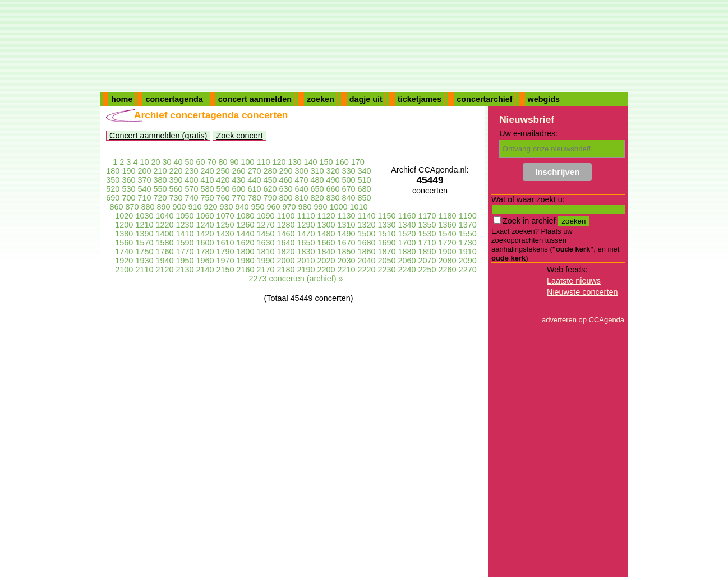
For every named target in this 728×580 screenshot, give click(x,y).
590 (223, 189)
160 (342, 162)
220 (176, 171)
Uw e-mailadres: (528, 133)
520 (113, 189)
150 (326, 162)
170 (358, 162)
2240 (407, 270)
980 (305, 207)
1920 (124, 261)
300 (302, 171)
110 (264, 162)
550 (160, 189)
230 (191, 171)
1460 (285, 234)
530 (128, 189)
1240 (205, 225)
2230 (387, 270)
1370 (468, 225)
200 (144, 171)
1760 (164, 252)
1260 (245, 225)
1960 (205, 261)
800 (286, 198)
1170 (427, 216)
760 (223, 198)
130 (295, 162)
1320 (367, 225)
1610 (225, 243)
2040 (367, 261)
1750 (144, 252)
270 (255, 171)
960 (274, 207)
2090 (468, 261)
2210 (347, 270)
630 (286, 189)
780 (255, 198)
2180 (285, 270)
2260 (448, 270)
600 (238, 189)
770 (238, 198)
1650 (306, 243)
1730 (468, 243)
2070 (427, 261)
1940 (164, 261)
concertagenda (174, 99)
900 (179, 207)
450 (270, 180)
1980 (245, 261)
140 (311, 162)
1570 (144, 243)
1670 (347, 243)
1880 (407, 252)
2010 (306, 261)
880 (148, 207)
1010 (359, 207)
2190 (306, 270)
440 (255, 180)
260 (238, 171)
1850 (347, 252)
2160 (245, 270)
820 (317, 198)
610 (255, 189)
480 (317, 180)
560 (176, 189)
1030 (144, 216)
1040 (164, 216)
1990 (265, 261)
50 (189, 162)
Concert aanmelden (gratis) (158, 136)
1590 (185, 243)
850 (365, 198)
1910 (468, 252)
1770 (185, 252)
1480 (326, 234)
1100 (285, 216)
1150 (387, 216)
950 (258, 207)
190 (128, 171)
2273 (258, 279)
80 (223, 162)
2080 (448, 261)
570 (191, 189)
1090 (265, 216)
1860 (367, 252)
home (122, 99)
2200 (326, 270)
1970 (225, 261)
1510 (387, 234)
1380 (124, 234)
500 (349, 180)
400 (191, 180)
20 (155, 162)
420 (223, 180)
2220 (367, 270)
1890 (427, 252)
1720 (448, 243)
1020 (124, 216)
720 (160, 198)
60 (200, 162)
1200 (124, 225)
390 (176, 180)
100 (248, 162)
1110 (306, 216)
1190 (468, 216)
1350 (427, 225)
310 (317, 171)
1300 (326, 225)
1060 (205, 216)
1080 (245, 216)
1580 (164, 243)
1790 (225, 252)
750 (207, 198)
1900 (448, 252)
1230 (185, 225)
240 (207, 171)
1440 (245, 234)
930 (226, 207)
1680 (367, 243)
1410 (185, 234)
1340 (407, 225)
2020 (326, 261)
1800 (245, 252)
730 (176, 198)
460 (286, 180)
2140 (205, 270)
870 (132, 207)
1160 (407, 216)
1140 (367, 216)
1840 (326, 252)
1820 (285, 252)
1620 (245, 243)
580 (207, 189)
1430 (225, 234)
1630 (265, 243)
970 (289, 207)
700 (128, 198)
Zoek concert (239, 136)
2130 (185, 270)
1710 (427, 243)
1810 (265, 252)
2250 (427, 270)
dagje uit (366, 99)
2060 (407, 261)
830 (333, 198)
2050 (387, 261)
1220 (164, 225)
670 (349, 189)
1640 (285, 243)
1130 (347, 216)
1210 (144, 225)
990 (321, 207)
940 (242, 207)
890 (163, 207)
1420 (205, 234)
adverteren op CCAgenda (583, 320)
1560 (124, 243)
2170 (265, 270)
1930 (144, 261)
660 (333, 189)
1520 (407, 234)
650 (317, 189)
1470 (306, 234)
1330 (387, 225)
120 (279, 162)
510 (365, 180)
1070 (225, 216)
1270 (265, 225)
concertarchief (484, 99)
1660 (326, 243)
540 (144, 189)
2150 (225, 270)
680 (365, 189)
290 (286, 171)
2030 (347, 261)
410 (207, 180)
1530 (427, 234)
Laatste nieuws (574, 281)
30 (167, 162)
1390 (144, 234)
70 (211, 162)
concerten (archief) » (306, 279)
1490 (347, 234)
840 (349, 198)
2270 (468, 270)
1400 (164, 234)
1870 (387, 252)
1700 (407, 243)
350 (113, 180)
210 (160, 171)
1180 (448, 216)
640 (302, 189)
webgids (544, 99)
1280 (285, 225)
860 (116, 207)
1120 (326, 216)
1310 (347, 225)
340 (365, 171)
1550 (468, 234)
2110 (144, 270)
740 (191, 198)
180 (113, 171)
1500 (367, 234)
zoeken (321, 99)
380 (160, 180)
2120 (164, 270)
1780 (205, 252)
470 (302, 180)
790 (270, 198)
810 (302, 198)
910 (195, 207)
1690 (387, 243)
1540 (448, 234)
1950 (185, 261)
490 (333, 180)
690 (113, 198)
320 (333, 171)
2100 (124, 270)
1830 (306, 252)
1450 (265, 234)
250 (223, 171)
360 (128, 180)
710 (144, 198)
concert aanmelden (255, 99)
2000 (285, 261)
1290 (306, 225)
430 (238, 180)
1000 (339, 207)
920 (210, 207)
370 (144, 180)
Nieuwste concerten (582, 292)
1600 (205, 243)
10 (144, 162)
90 (234, 162)
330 (349, 171)
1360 (448, 225)
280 (270, 171)
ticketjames (420, 99)
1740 (124, 252)
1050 (185, 216)
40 (178, 162)
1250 (225, 225)
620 (270, 189)
